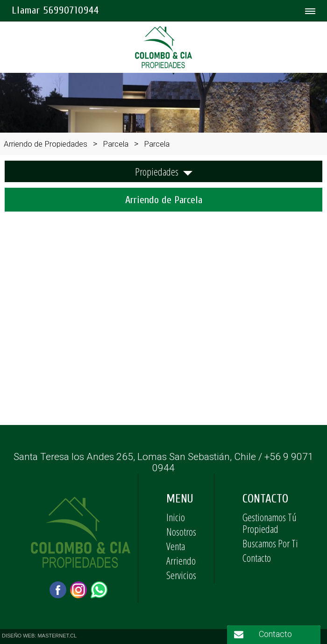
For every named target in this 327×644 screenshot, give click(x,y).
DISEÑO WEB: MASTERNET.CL (39, 636)
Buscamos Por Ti (270, 543)
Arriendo (181, 560)
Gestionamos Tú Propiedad (270, 523)
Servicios (181, 575)
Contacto (257, 558)
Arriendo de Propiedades (46, 144)
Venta (176, 546)
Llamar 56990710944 (55, 10)
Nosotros (181, 531)
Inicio (176, 517)
